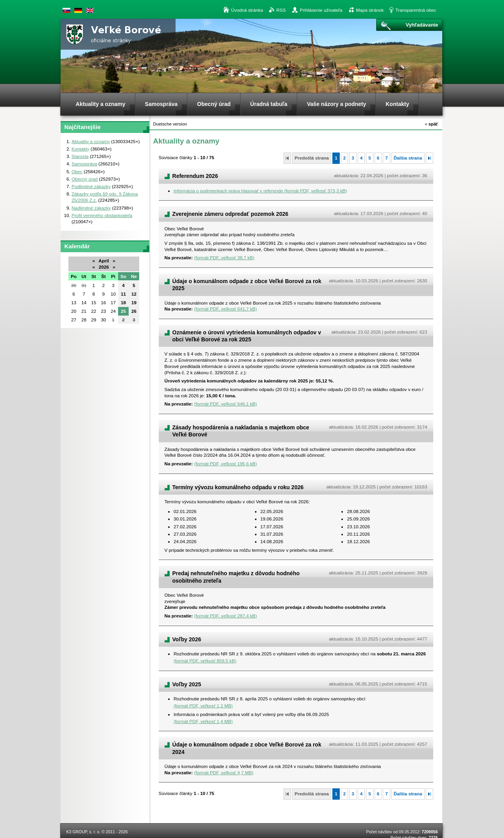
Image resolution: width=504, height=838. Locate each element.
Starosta (80, 156)
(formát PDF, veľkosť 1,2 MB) (203, 706)
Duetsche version (78, 10)
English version (90, 10)
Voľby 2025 (187, 684)
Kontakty (80, 149)
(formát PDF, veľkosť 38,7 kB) (224, 258)
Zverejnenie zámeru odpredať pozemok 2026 (230, 214)
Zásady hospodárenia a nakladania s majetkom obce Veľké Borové (241, 431)
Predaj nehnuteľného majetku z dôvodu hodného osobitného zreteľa (236, 577)
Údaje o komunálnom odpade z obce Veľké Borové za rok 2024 (247, 748)
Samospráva (84, 164)
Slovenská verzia (66, 10)
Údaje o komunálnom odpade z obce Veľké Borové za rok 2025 (247, 285)
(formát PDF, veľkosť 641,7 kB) (226, 309)
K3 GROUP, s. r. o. (83, 832)
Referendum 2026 (195, 176)
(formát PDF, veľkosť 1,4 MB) (203, 721)
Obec (77, 171)
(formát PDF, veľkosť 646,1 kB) (226, 404)
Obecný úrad (85, 179)
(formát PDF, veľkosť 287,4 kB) (226, 616)
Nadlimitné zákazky (91, 208)
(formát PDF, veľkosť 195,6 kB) (226, 464)
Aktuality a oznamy (91, 141)
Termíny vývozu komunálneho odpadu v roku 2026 (238, 487)
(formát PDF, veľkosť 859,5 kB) (205, 661)
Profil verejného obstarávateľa (102, 215)
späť (431, 124)
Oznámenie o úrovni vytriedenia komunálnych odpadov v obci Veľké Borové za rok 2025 (247, 336)
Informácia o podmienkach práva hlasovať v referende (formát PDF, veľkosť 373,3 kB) (260, 191)
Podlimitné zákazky (91, 186)
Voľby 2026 (187, 639)
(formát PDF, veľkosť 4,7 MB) (224, 773)
